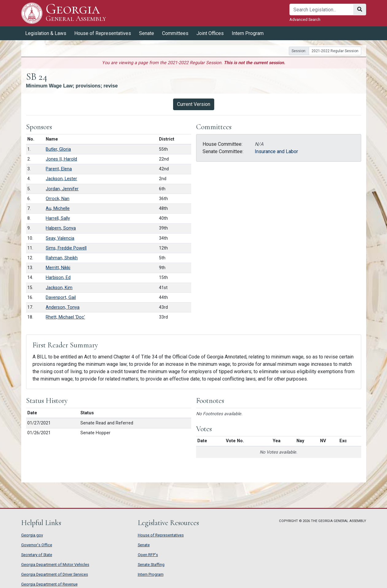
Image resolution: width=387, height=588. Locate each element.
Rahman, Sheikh (62, 258)
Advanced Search (305, 19)
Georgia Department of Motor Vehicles (55, 565)
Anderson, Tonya (63, 307)
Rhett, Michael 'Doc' (65, 317)
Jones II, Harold (61, 159)
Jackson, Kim (59, 288)
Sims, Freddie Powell (66, 248)
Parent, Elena (59, 169)
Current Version (194, 104)
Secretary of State (37, 555)
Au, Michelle (58, 209)
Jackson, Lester (61, 179)
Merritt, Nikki (58, 268)
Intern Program (248, 33)
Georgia (76, 13)
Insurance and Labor (276, 151)
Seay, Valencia (60, 238)
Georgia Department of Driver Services (55, 574)
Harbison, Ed (58, 278)
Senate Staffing (151, 565)
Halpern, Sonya (61, 228)
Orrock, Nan (58, 199)
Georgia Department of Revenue (49, 584)
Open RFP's (148, 555)
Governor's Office (37, 545)
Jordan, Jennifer (62, 189)
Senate (147, 33)
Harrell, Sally (58, 218)
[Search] (321, 10)
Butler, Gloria (58, 149)
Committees (175, 33)
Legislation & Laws (46, 33)
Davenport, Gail (61, 298)
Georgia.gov (32, 535)
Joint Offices (210, 33)
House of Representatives (103, 33)
